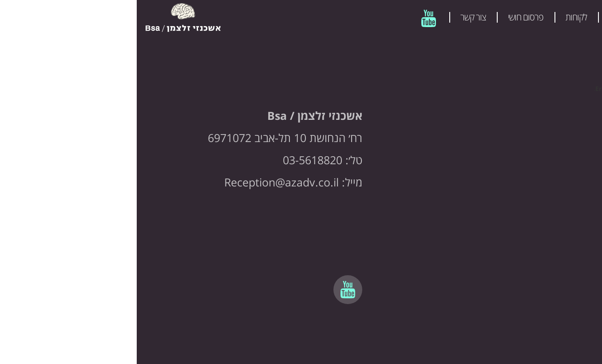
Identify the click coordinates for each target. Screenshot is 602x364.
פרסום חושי (389, 17)
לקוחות (440, 17)
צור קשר (336, 17)
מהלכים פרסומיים (499, 17)
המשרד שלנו (567, 17)
